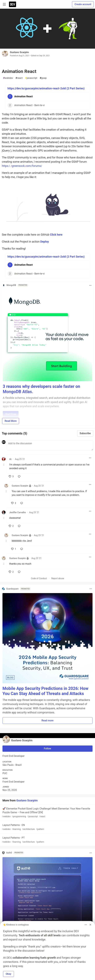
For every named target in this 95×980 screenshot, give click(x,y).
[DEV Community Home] (13, 4)
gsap (43, 78)
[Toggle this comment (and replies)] (4, 465)
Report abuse (58, 578)
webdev (8, 78)
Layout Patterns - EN (47, 827)
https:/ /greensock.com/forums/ (22, 166)
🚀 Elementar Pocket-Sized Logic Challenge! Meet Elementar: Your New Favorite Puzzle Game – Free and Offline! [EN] (47, 813)
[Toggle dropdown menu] (90, 285)
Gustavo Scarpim (19, 52)
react (19, 78)
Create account (83, 4)
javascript (31, 78)
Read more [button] (47, 720)
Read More (11, 421)
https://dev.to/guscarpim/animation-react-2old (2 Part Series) (46, 88)
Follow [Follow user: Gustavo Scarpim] (47, 749)
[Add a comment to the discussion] (50, 445)
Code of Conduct (39, 578)
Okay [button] (8, 974)
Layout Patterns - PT (47, 840)
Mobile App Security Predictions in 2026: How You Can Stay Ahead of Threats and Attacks (45, 691)
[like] (11, 476)
